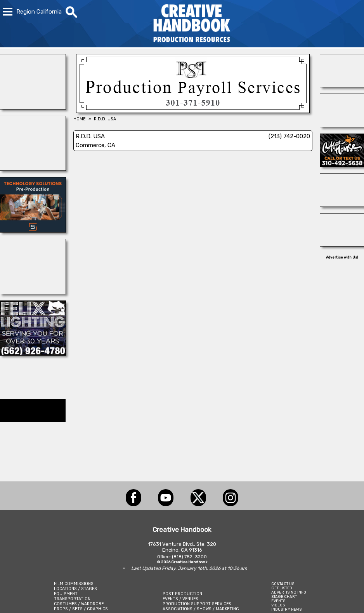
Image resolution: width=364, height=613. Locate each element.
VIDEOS (278, 605)
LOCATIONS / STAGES (75, 589)
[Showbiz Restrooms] (33, 107)
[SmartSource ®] (33, 230)
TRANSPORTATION (72, 599)
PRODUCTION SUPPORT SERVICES (197, 604)
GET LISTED (282, 588)
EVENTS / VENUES (180, 599)
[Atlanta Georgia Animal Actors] (342, 205)
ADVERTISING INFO (289, 592)
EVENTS (278, 601)
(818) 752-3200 (189, 557)
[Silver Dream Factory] (342, 85)
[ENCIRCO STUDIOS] (33, 292)
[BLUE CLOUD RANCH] (33, 168)
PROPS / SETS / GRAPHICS (81, 609)
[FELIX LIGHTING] (33, 353)
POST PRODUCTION (182, 594)
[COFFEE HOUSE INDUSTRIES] (342, 165)
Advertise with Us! (342, 257)
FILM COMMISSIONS (74, 584)
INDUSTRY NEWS (286, 609)
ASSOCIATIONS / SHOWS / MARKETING (201, 609)
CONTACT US (283, 584)
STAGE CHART (284, 597)
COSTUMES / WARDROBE (79, 604)
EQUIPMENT (66, 594)
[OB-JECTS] (342, 244)
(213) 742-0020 (289, 136)
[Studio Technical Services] (342, 125)
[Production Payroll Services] (193, 111)
